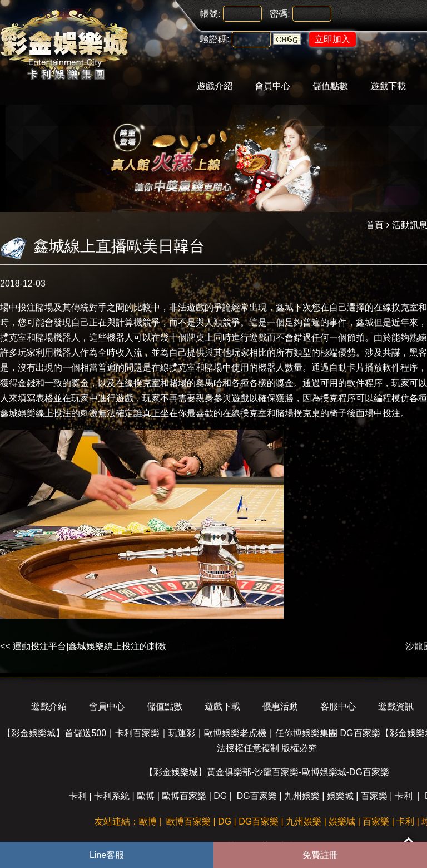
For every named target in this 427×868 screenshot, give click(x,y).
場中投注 (18, 307)
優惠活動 (280, 706)
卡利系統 (112, 796)
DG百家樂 (257, 796)
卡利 (78, 796)
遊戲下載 (388, 86)
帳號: (210, 14)
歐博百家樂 (184, 796)
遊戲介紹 (215, 86)
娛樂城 (340, 796)
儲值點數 (330, 86)
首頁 (375, 225)
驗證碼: (215, 39)
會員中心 (272, 86)
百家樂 (374, 796)
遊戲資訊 (396, 706)
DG (220, 796)
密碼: (280, 14)
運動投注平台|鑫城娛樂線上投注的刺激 (90, 646)
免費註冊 (320, 855)
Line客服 (107, 855)
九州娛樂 (302, 796)
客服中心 (338, 706)
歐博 (146, 796)
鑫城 (285, 307)
